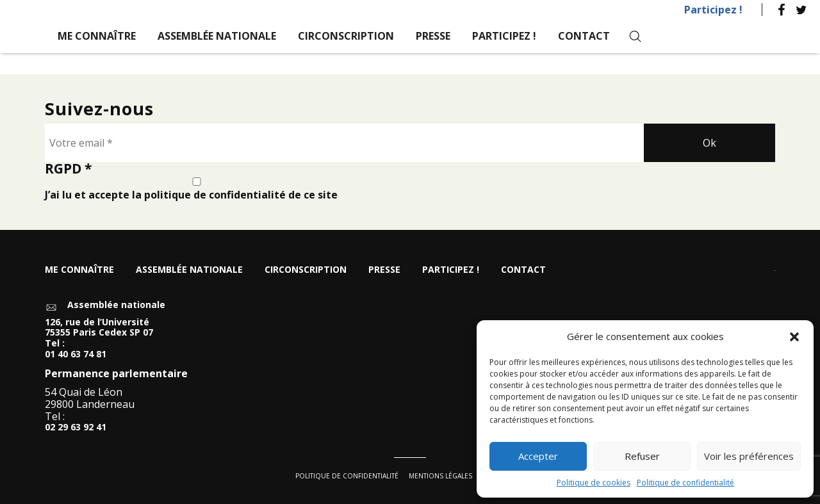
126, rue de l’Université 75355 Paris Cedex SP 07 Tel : (99, 333)
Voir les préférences (749, 456)
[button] (794, 337)
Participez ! (713, 10)
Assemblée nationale (217, 36)
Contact (584, 36)
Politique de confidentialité (685, 483)
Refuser (642, 456)
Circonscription (346, 36)
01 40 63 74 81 (76, 354)
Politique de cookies (594, 483)
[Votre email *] (344, 143)
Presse (433, 36)
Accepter (538, 456)
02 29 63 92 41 (76, 427)
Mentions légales (440, 476)
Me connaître (97, 36)
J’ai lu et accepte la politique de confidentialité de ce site (197, 189)
